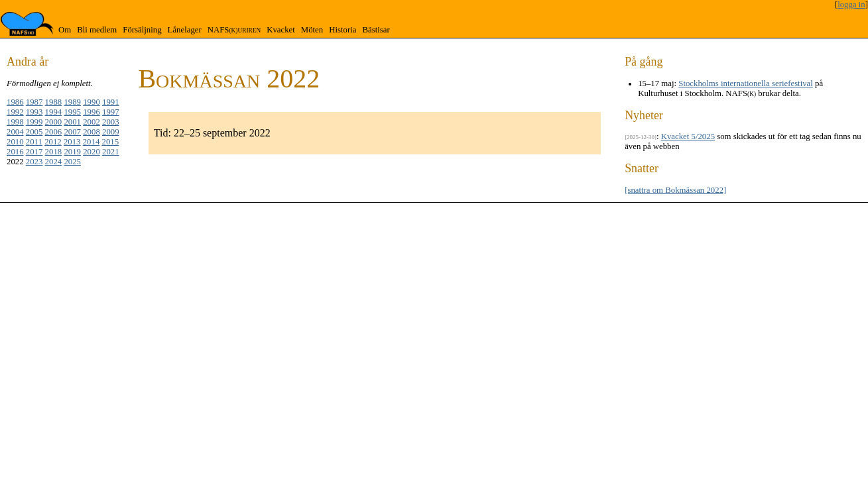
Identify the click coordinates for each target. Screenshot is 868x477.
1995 (72, 112)
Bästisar (376, 30)
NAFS (234, 30)
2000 (54, 122)
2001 (72, 122)
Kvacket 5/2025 (688, 136)
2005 (34, 132)
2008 (92, 132)
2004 (15, 132)
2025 (72, 162)
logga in (851, 5)
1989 (72, 102)
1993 (34, 112)
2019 (72, 152)
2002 (92, 122)
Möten (312, 30)
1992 (15, 112)
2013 (72, 142)
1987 (34, 102)
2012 (53, 142)
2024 (54, 162)
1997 (111, 112)
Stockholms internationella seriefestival (746, 83)
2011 (34, 142)
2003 (111, 122)
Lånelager (185, 30)
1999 (34, 122)
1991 (111, 102)
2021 (111, 152)
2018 (54, 152)
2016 (15, 152)
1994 (54, 112)
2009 (111, 132)
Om (65, 30)
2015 (111, 142)
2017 (34, 152)
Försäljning (142, 30)
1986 (15, 102)
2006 (54, 132)
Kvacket (281, 30)
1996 (92, 112)
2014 (92, 142)
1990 (92, 102)
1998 (15, 122)
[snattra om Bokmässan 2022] (675, 190)
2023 (34, 162)
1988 (54, 102)
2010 (15, 142)
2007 (72, 132)
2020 (92, 152)
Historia (342, 30)
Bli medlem (97, 30)
